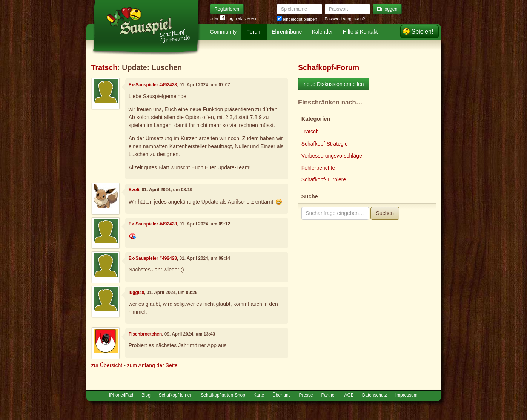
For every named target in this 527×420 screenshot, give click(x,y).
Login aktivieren (238, 19)
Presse (306, 395)
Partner (329, 395)
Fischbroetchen (145, 334)
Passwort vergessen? (345, 19)
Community (224, 32)
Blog (146, 395)
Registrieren (227, 9)
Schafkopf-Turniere (324, 179)
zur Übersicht (107, 365)
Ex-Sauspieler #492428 (153, 85)
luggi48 (137, 293)
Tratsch (104, 67)
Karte (259, 395)
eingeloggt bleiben (297, 19)
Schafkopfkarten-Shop (223, 395)
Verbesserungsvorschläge (332, 156)
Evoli (134, 190)
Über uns (281, 395)
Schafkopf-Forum (329, 67)
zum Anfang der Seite (152, 365)
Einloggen (387, 9)
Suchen (385, 213)
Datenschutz (375, 395)
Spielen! (423, 31)
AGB (349, 395)
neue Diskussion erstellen (334, 84)
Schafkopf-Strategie (325, 144)
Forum (254, 32)
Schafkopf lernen (176, 395)
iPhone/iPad (121, 395)
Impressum (406, 395)
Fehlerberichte (318, 168)
